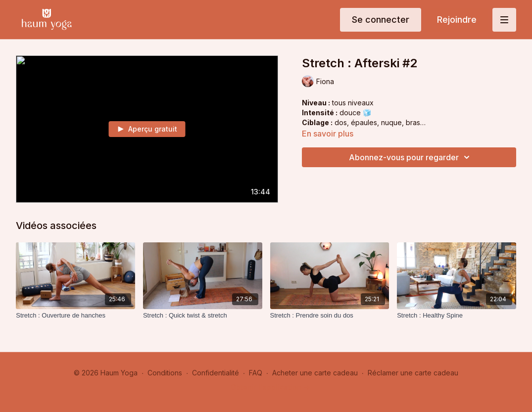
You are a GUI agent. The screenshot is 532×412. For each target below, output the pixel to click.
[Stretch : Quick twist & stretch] (203, 316)
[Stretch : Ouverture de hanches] (75, 316)
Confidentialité (216, 373)
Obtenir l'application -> (270, 387)
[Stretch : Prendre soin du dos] (330, 316)
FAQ (256, 373)
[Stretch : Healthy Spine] (457, 316)
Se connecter (381, 20)
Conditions (165, 373)
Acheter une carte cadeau (315, 373)
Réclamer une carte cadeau (413, 373)
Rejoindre (457, 20)
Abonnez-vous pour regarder (411, 157)
